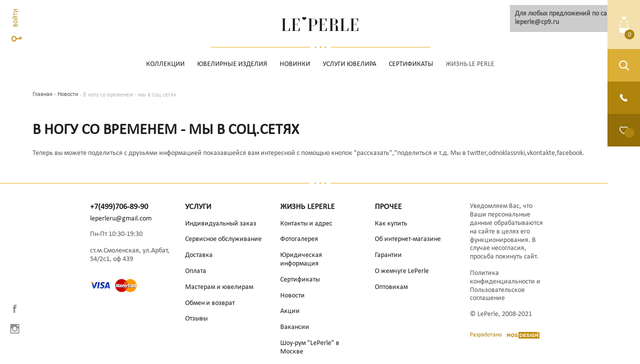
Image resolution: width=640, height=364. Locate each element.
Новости (68, 94)
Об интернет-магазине (408, 239)
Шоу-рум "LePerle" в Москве (310, 347)
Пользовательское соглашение (497, 294)
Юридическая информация (301, 259)
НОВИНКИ (295, 64)
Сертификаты (411, 64)
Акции (290, 311)
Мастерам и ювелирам (219, 287)
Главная (43, 94)
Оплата (196, 271)
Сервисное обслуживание (223, 239)
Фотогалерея (299, 239)
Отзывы (196, 319)
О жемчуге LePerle (402, 271)
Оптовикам (391, 287)
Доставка (199, 255)
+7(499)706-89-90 (119, 207)
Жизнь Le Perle (470, 64)
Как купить (391, 224)
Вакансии (295, 327)
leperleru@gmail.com (121, 219)
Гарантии (388, 255)
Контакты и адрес (306, 224)
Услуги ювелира (350, 64)
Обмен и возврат (210, 303)
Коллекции (165, 64)
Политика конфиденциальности (502, 277)
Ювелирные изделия (232, 64)
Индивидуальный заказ (221, 224)
